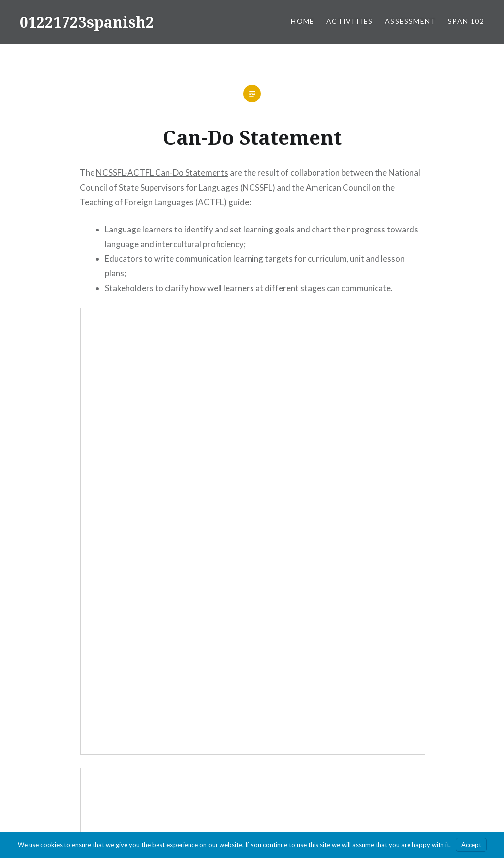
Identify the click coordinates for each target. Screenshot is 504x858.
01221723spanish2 (87, 22)
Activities (350, 21)
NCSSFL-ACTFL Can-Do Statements (162, 173)
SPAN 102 (466, 21)
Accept (471, 845)
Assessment (410, 21)
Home (303, 21)
